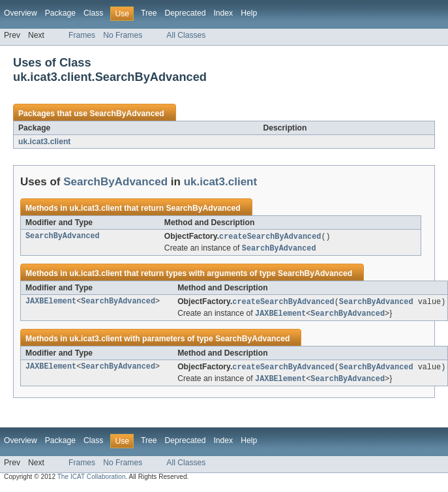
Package (60, 13)
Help (249, 13)
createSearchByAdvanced (270, 237)
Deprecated (186, 13)
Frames (82, 35)
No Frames (123, 35)
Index (223, 13)
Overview (21, 13)
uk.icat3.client (44, 142)
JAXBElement (51, 303)
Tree (149, 13)
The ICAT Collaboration (92, 481)
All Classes (186, 35)
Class (93, 13)
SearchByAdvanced (127, 114)
